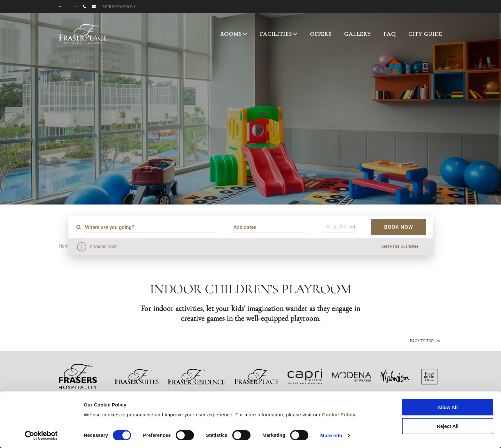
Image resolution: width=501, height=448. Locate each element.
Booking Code (104, 247)
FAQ (390, 34)
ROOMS (231, 34)
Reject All (448, 426)
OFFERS (321, 34)
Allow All (448, 407)
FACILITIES (276, 34)
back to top (424, 341)
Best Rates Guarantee (400, 246)
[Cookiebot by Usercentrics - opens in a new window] (41, 436)
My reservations (119, 7)
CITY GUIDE (425, 34)
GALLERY (358, 34)
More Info (331, 435)
